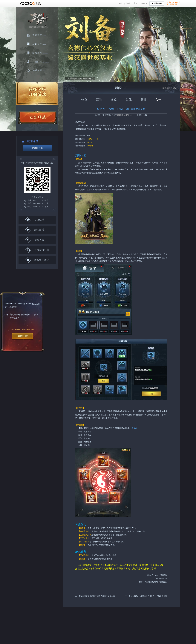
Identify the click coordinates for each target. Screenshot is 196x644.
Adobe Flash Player (14, 304)
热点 (84, 100)
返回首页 (166, 88)
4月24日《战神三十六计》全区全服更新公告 (150, 596)
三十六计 (38, 20)
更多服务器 (37, 148)
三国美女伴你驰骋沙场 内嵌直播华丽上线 (99, 596)
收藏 (143, 3)
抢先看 (134, 428)
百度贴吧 (35, 220)
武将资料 (38, 62)
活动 (99, 100)
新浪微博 (35, 230)
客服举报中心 (37, 250)
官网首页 (38, 35)
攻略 (114, 100)
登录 (121, 3)
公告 (158, 100)
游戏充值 (38, 71)
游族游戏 (157, 3)
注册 (128, 3)
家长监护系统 (37, 260)
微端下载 (35, 240)
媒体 (129, 100)
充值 (136, 3)
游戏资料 (38, 53)
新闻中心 (38, 44)
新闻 (144, 100)
